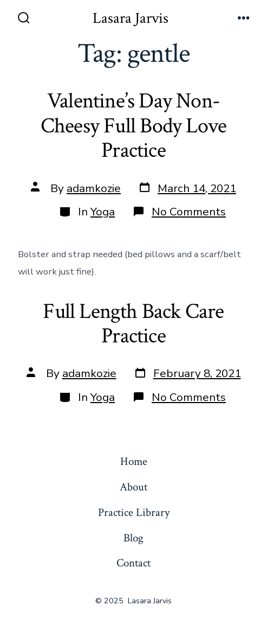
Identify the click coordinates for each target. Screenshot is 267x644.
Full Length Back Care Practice (133, 324)
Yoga (103, 212)
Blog (133, 538)
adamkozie (94, 188)
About (133, 487)
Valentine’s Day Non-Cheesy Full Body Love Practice (133, 126)
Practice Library (134, 512)
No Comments (189, 212)
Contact (133, 563)
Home (134, 461)
